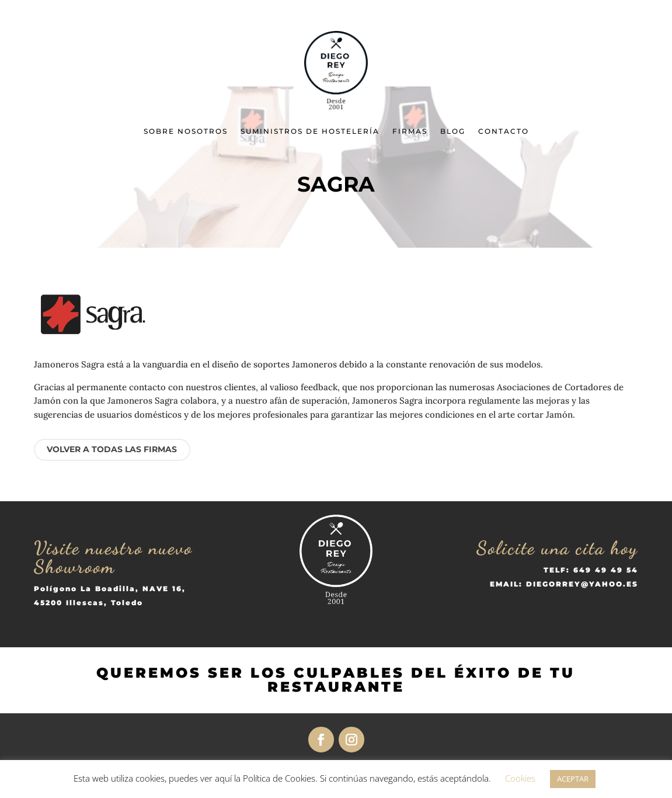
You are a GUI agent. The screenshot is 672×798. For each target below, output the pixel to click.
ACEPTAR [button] (573, 779)
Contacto (504, 131)
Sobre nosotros (186, 131)
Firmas (410, 131)
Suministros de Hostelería (310, 131)
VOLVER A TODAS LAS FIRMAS (112, 449)
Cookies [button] (520, 778)
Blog (453, 131)
